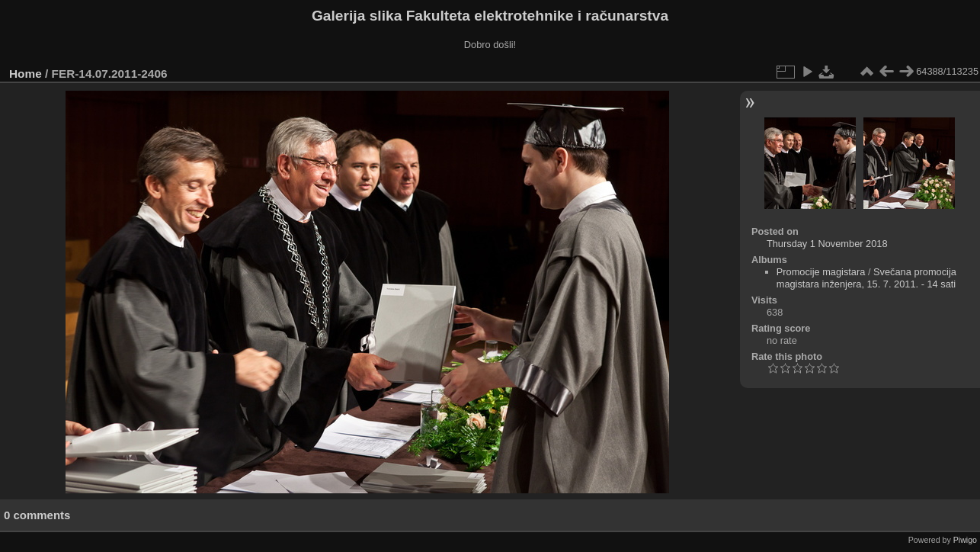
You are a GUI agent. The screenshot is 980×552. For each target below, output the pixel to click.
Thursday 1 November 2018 (827, 244)
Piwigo (965, 540)
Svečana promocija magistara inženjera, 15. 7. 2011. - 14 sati (866, 278)
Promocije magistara (821, 272)
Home (26, 74)
